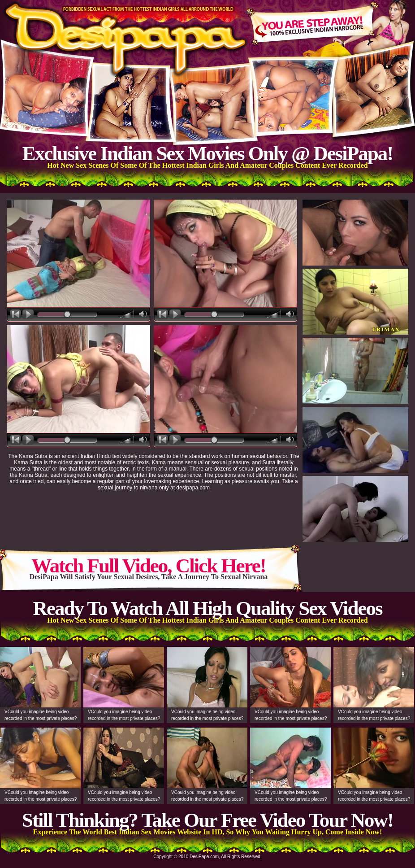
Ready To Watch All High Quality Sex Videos (207, 608)
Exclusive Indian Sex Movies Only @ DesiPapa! (207, 153)
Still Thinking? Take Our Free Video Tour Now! (207, 820)
